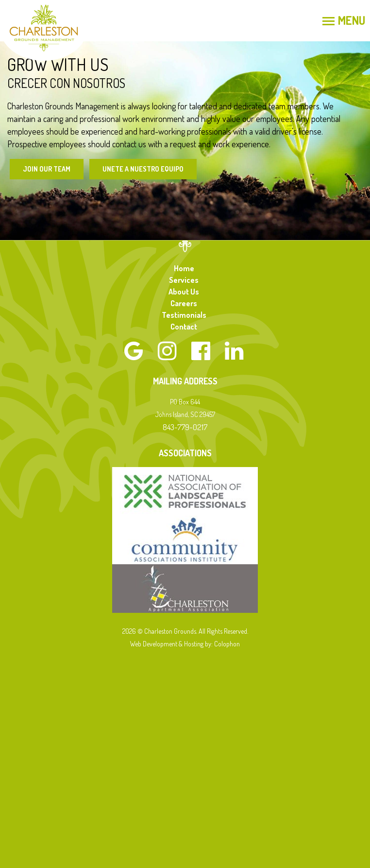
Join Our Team (47, 169)
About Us (184, 292)
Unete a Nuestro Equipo (143, 169)
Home (184, 268)
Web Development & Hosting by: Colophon (185, 644)
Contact (184, 327)
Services (184, 280)
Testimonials (184, 315)
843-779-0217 (185, 427)
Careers (184, 303)
